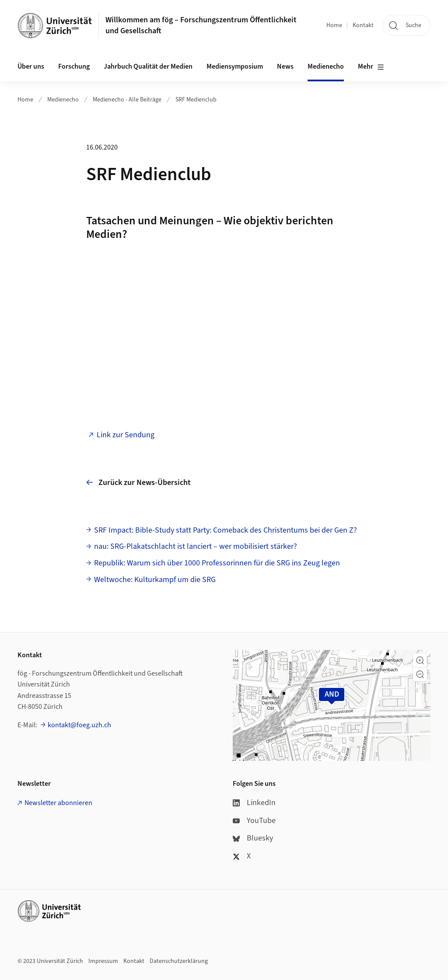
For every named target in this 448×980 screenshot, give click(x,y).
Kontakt (363, 25)
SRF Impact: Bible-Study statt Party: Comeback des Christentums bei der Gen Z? (226, 530)
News (285, 66)
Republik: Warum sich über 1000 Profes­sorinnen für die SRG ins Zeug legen (217, 563)
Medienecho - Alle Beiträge (127, 100)
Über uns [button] (31, 66)
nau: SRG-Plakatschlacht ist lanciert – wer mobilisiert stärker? (196, 546)
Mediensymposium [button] (235, 66)
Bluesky (253, 838)
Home (334, 25)
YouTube (254, 821)
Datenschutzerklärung (179, 961)
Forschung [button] (74, 66)
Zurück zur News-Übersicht (138, 483)
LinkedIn (254, 803)
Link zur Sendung (126, 435)
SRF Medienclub (196, 100)
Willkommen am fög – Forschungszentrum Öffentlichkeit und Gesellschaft (201, 25)
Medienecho (326, 66)
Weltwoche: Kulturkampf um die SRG (155, 580)
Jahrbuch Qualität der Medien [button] (148, 66)
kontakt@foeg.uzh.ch (79, 725)
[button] (420, 660)
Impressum (103, 961)
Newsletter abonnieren (58, 803)
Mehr (371, 67)
